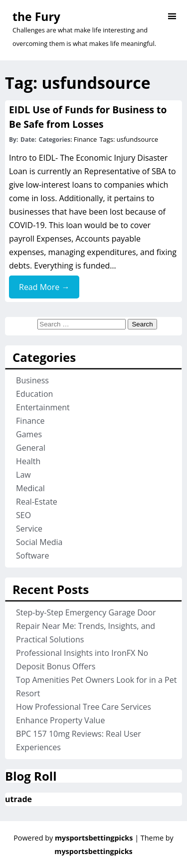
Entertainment (43, 407)
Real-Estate (37, 502)
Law (23, 475)
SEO (23, 515)
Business (32, 380)
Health (28, 461)
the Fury (36, 16)
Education (34, 394)
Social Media (39, 542)
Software (32, 556)
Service (29, 529)
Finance (86, 139)
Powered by (74, 838)
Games (29, 434)
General (31, 448)
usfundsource (137, 139)
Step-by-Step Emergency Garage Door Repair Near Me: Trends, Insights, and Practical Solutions (86, 626)
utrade (18, 799)
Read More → (44, 287)
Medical (30, 488)
